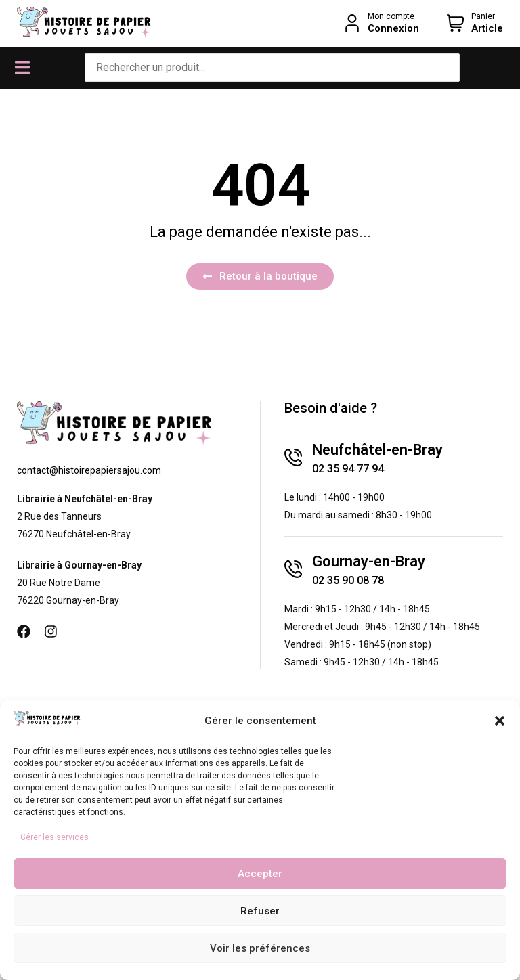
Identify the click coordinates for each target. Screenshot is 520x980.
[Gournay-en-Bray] (293, 569)
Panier (483, 16)
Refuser (260, 911)
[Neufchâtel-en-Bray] (293, 458)
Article (487, 28)
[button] (500, 721)
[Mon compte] (352, 23)
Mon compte (391, 16)
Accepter (260, 874)
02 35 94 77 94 (348, 469)
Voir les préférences (260, 948)
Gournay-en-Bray (369, 561)
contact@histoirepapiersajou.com (89, 470)
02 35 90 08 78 (348, 580)
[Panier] (456, 23)
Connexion (393, 28)
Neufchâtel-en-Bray (377, 450)
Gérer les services (55, 837)
